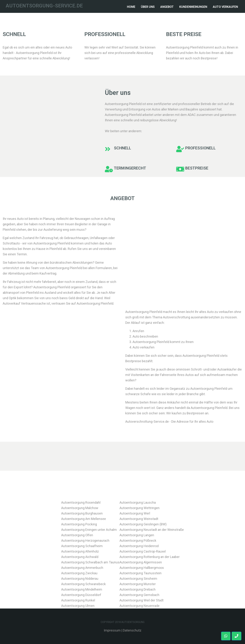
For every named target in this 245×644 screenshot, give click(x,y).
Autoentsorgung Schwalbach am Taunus (90, 562)
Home (132, 6)
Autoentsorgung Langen (137, 535)
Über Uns (148, 7)
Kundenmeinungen (193, 7)
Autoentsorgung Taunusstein (141, 573)
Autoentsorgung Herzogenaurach (85, 540)
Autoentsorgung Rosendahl (81, 502)
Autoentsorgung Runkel (78, 600)
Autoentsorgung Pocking (79, 524)
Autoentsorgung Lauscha (138, 502)
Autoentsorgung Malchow (80, 508)
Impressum (112, 630)
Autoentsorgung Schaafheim (82, 546)
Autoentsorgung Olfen (77, 535)
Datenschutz (132, 630)
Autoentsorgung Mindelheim (82, 589)
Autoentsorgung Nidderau (80, 579)
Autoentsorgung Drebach (138, 589)
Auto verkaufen (225, 7)
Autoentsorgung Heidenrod (139, 546)
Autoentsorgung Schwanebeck (83, 584)
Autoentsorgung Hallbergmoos (142, 568)
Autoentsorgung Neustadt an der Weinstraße (152, 530)
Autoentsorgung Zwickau (79, 573)
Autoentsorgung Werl (135, 513)
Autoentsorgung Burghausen (82, 513)
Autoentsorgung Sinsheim (138, 579)
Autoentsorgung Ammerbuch (82, 568)
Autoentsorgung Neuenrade (140, 606)
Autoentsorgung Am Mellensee (84, 519)
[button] (236, 636)
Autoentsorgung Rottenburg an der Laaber (150, 557)
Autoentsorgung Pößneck (138, 540)
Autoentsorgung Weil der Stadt (142, 600)
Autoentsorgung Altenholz (80, 551)
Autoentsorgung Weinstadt (139, 519)
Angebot (167, 7)
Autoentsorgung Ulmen (78, 606)
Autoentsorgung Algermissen (141, 562)
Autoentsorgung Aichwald (80, 557)
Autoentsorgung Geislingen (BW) (143, 524)
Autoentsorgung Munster (138, 584)
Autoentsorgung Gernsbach (139, 595)
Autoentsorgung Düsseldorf (81, 595)
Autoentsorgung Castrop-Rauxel (143, 551)
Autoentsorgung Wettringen (140, 508)
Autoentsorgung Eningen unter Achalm (89, 530)
